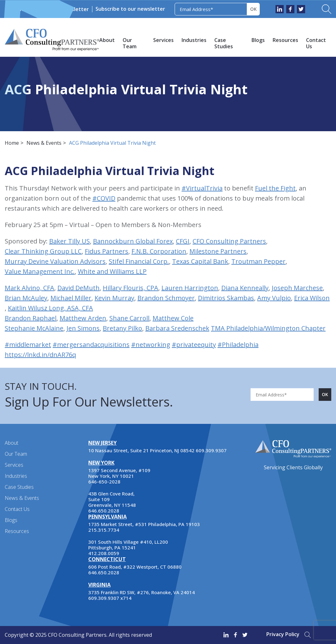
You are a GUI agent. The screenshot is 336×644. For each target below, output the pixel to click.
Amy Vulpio (274, 298)
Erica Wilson (312, 298)
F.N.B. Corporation (159, 251)
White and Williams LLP (112, 271)
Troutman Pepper (258, 261)
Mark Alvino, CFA (29, 288)
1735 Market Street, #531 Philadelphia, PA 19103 (144, 524)
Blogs (258, 40)
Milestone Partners (218, 251)
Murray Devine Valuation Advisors (55, 261)
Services (163, 40)
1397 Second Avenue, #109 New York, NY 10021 (119, 473)
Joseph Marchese (297, 288)
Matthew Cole (173, 318)
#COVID (104, 198)
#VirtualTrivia (202, 188)
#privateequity (194, 345)
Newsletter (75, 9)
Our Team (130, 43)
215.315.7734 (104, 530)
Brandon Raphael (31, 318)
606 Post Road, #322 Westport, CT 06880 (135, 567)
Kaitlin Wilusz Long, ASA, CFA (50, 308)
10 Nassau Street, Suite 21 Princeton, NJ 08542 (141, 450)
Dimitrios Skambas (226, 298)
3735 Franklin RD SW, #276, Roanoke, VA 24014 (142, 592)
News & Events (36, 9)
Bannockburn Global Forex (133, 241)
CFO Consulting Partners (229, 241)
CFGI (183, 241)
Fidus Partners (107, 251)
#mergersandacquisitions (91, 345)
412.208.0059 (104, 553)
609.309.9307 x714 (110, 598)
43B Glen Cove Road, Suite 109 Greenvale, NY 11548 (112, 499)
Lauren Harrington (190, 288)
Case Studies (224, 43)
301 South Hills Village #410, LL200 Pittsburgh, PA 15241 (128, 545)
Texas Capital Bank (200, 261)
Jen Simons (83, 328)
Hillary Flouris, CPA (130, 288)
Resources (285, 40)
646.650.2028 (104, 511)
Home (12, 143)
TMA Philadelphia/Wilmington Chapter (268, 328)
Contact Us (316, 43)
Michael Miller (71, 298)
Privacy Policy (283, 634)
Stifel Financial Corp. (139, 261)
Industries (194, 40)
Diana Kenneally (245, 288)
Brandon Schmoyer (166, 298)
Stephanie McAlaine (34, 328)
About (107, 40)
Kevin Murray (114, 298)
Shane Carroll (129, 318)
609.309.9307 (211, 450)
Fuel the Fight (275, 188)
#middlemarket (28, 345)
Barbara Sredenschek (177, 328)
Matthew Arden (83, 318)
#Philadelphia (238, 345)
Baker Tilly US (70, 241)
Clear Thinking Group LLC (43, 251)
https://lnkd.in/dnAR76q (40, 355)
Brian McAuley (26, 298)
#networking (151, 345)
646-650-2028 (104, 482)
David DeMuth (78, 288)
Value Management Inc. (40, 271)
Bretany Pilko (122, 328)
